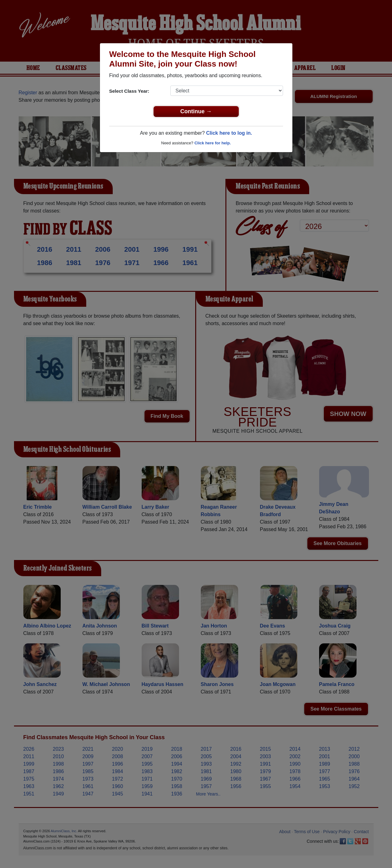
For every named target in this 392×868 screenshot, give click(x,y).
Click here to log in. (229, 133)
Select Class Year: (129, 91)
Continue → (196, 111)
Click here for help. (213, 143)
